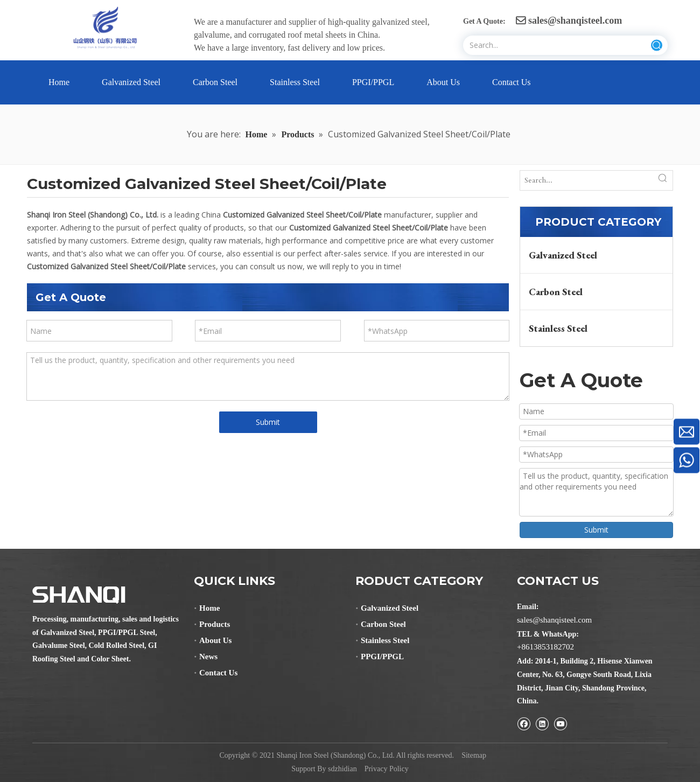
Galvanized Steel (563, 255)
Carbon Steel (556, 292)
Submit (268, 422)
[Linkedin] (542, 724)
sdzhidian (342, 769)
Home (209, 608)
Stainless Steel (558, 328)
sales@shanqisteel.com (569, 20)
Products (215, 624)
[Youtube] (560, 724)
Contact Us (218, 673)
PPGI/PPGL (382, 657)
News (208, 657)
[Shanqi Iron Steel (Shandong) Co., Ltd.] (79, 595)
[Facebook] (524, 724)
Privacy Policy (387, 769)
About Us (215, 640)
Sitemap (474, 755)
